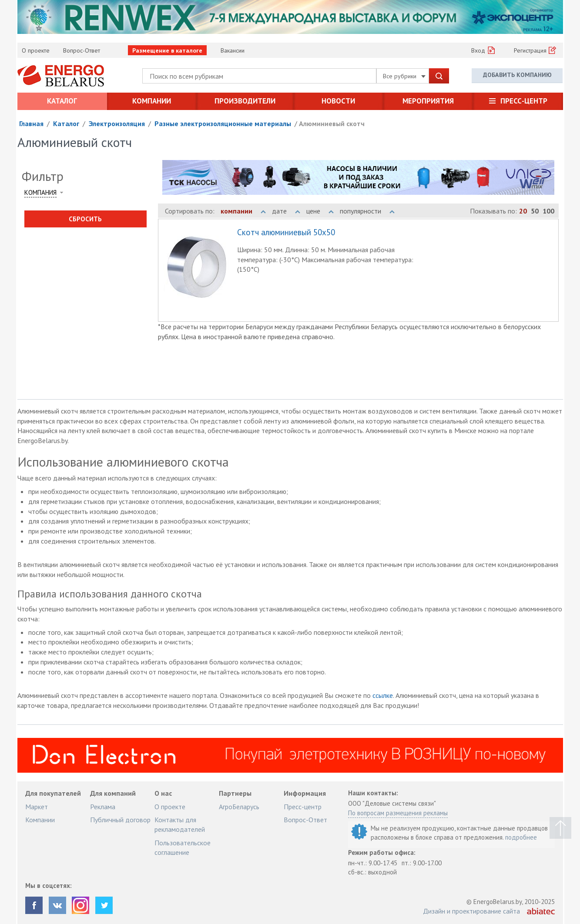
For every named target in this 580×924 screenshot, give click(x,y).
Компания (40, 192)
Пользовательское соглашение (183, 847)
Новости (338, 101)
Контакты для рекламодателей (180, 824)
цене (320, 211)
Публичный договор (120, 820)
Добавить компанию (517, 75)
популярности (367, 211)
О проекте (36, 50)
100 (548, 211)
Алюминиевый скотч (332, 123)
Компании (152, 101)
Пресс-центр (524, 101)
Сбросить (85, 219)
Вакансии (233, 50)
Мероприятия (428, 101)
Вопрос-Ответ (82, 50)
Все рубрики (404, 76)
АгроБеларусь (239, 807)
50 (535, 211)
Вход (478, 50)
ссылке (383, 695)
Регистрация (530, 50)
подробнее (521, 837)
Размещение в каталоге (167, 50)
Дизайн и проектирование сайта (471, 911)
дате (286, 211)
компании (243, 211)
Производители (245, 101)
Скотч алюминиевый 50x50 (286, 233)
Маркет (37, 807)
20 (523, 211)
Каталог (62, 101)
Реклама (103, 807)
